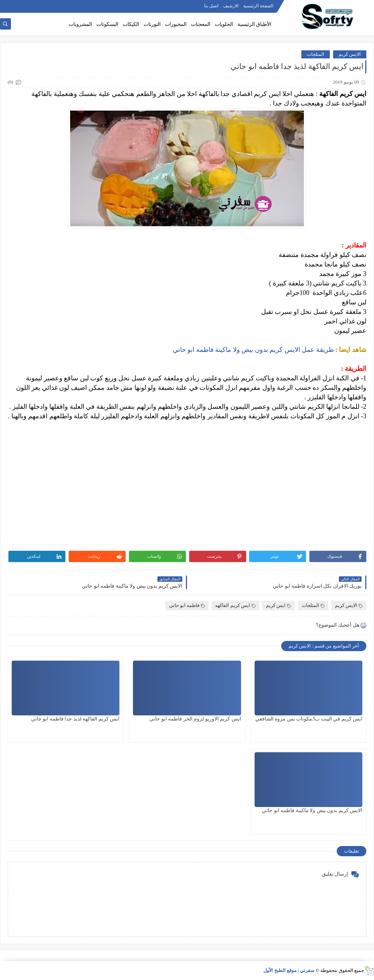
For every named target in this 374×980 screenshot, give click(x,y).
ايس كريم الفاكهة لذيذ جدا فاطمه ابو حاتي (75, 719)
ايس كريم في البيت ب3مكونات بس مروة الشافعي (309, 719)
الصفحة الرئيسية (258, 6)
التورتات (152, 24)
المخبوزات (176, 24)
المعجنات (201, 24)
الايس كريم (350, 54)
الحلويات (224, 24)
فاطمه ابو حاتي (187, 605)
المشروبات (80, 24)
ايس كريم (278, 605)
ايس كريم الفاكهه (235, 605)
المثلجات (316, 54)
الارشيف (231, 6)
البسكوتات (107, 24)
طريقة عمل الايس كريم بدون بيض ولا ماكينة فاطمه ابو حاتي (252, 350)
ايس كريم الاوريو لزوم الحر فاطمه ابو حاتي (195, 719)
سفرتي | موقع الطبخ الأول (289, 970)
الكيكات (131, 24)
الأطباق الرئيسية (255, 24)
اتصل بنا (211, 6)
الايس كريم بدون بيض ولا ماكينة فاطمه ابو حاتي (312, 810)
